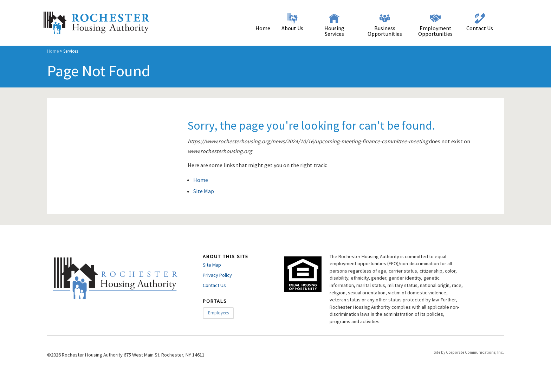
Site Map (204, 191)
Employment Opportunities (435, 31)
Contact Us (480, 28)
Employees (218, 313)
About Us (292, 28)
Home (263, 28)
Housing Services (334, 31)
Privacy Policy (217, 275)
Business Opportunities (385, 31)
